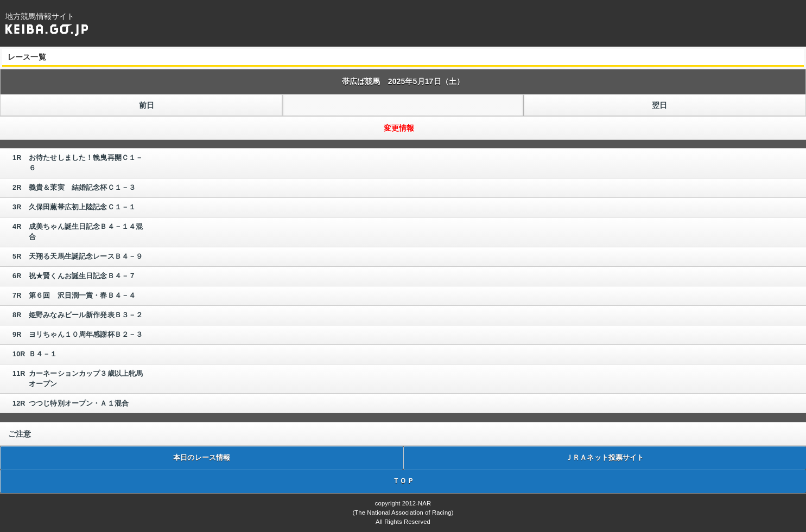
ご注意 (20, 434)
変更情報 (399, 128)
